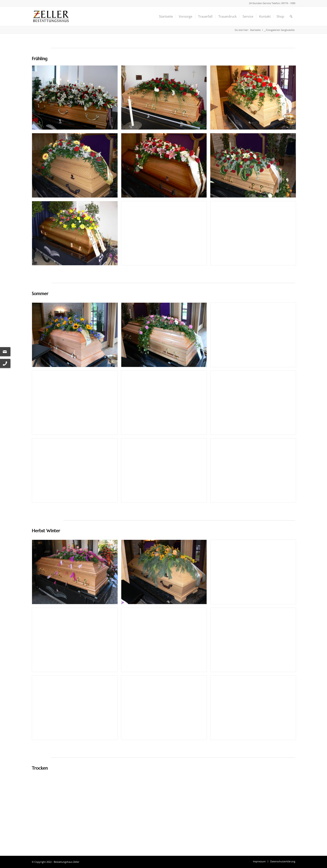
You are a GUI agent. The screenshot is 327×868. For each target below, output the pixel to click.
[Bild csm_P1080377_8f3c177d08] (255, 99)
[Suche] (291, 16)
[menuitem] (166, 16)
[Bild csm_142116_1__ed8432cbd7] (76, 167)
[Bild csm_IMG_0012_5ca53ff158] (76, 573)
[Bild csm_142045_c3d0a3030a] (166, 167)
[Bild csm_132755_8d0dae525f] (76, 336)
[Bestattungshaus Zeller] (51, 16)
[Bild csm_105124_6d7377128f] (76, 99)
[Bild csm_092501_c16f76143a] (166, 99)
